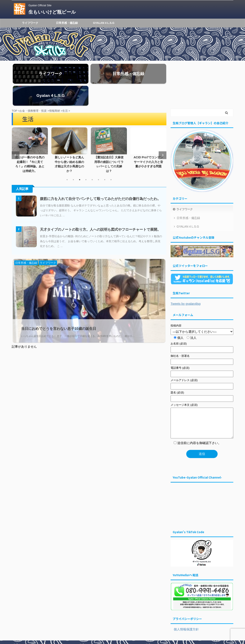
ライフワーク (30, 23)
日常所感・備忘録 (67, 23)
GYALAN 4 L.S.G (104, 23)
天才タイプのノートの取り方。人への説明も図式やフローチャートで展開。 (100, 209)
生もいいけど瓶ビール (52, 12)
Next (163, 134)
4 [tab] (86, 159)
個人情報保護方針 (185, 609)
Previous (16, 134)
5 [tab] (92, 159)
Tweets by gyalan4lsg (186, 283)
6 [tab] (98, 159)
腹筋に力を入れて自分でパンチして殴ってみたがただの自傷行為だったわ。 (100, 178)
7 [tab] (105, 159)
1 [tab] (67, 159)
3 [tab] (80, 159)
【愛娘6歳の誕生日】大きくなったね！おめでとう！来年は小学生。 (30, 141)
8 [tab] (111, 159)
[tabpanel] (30, 128)
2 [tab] (73, 159)
